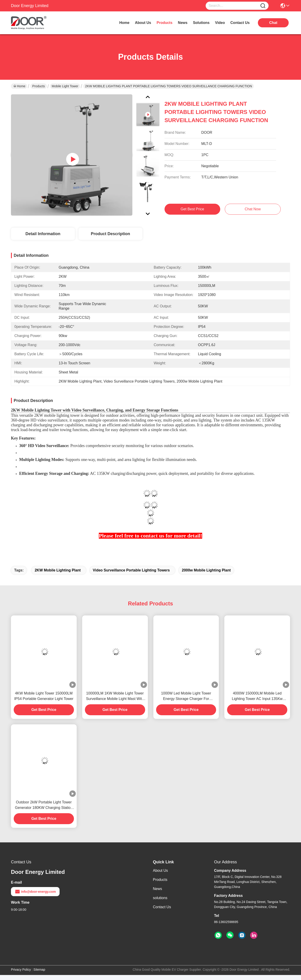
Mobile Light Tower (65, 86)
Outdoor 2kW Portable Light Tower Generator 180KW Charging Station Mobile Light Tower (44, 805)
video (220, 23)
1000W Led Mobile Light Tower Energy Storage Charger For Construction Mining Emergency (186, 696)
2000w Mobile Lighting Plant (206, 570)
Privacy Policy (21, 970)
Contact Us (162, 907)
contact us (240, 23)
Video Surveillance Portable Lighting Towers (131, 570)
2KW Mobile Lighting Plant (58, 570)
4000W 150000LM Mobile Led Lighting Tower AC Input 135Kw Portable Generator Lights (257, 696)
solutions (201, 23)
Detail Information (43, 234)
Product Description (110, 234)
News (157, 889)
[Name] (263, 6)
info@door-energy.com (35, 892)
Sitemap (39, 970)
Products (38, 86)
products (164, 23)
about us (143, 23)
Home (124, 23)
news (183, 23)
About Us (160, 871)
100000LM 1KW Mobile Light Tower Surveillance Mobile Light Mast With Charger (115, 696)
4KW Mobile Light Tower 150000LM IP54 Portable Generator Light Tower (44, 696)
